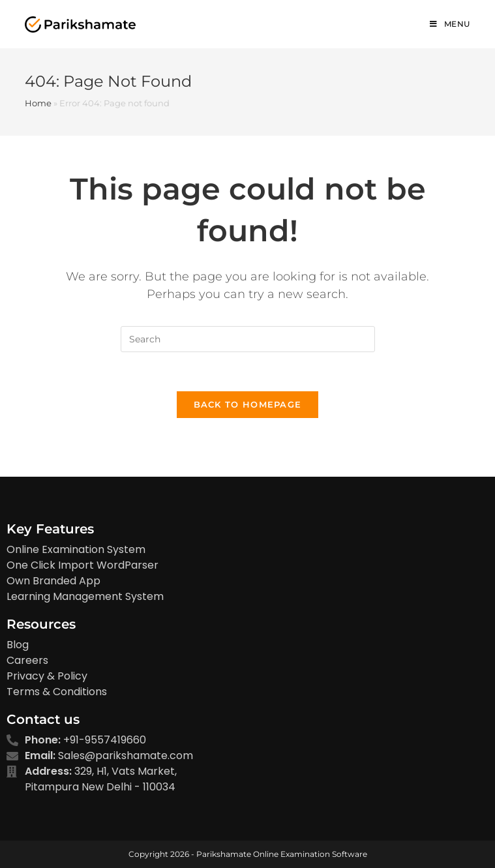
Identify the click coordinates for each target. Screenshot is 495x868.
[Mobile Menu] (450, 24)
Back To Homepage (248, 404)
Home (38, 103)
